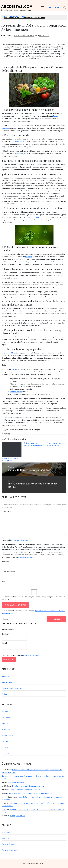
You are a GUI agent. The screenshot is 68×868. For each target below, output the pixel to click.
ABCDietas (44, 36)
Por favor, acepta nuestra (21, 655)
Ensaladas (6, 718)
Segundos (6, 753)
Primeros (5, 747)
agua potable (9, 353)
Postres (5, 741)
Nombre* (14, 637)
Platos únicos (7, 735)
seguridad (5, 128)
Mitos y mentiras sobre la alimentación (56, 444)
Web (3, 581)
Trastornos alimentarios (12, 688)
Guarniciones (7, 724)
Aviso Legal (6, 832)
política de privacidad (19, 540)
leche (56, 116)
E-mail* (14, 646)
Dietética (5, 676)
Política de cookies (10, 844)
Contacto (6, 838)
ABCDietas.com (17, 6)
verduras (36, 113)
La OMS (4, 417)
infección (29, 257)
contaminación (21, 141)
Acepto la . (15, 540)
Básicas (5, 712)
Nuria (4, 776)
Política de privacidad (11, 850)
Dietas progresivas (16, 782)
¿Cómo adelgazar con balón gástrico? (11, 459)
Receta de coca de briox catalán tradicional (30, 786)
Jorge (4, 809)
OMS (15, 369)
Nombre (5, 562)
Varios (7, 434)
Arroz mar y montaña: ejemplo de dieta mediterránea (31, 793)
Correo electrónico (9, 571)
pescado (20, 154)
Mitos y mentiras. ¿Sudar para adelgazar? (34, 444)
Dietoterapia (7, 682)
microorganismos (33, 217)
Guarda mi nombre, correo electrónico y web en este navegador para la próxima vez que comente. (33, 598)
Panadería (6, 729)
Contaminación (16, 392)
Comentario (7, 511)
